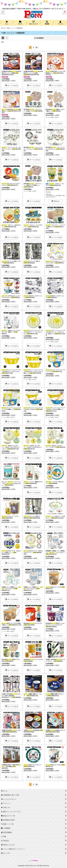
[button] (3, 12)
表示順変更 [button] (39, 38)
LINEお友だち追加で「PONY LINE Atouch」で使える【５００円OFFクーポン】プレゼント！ (33, 9)
